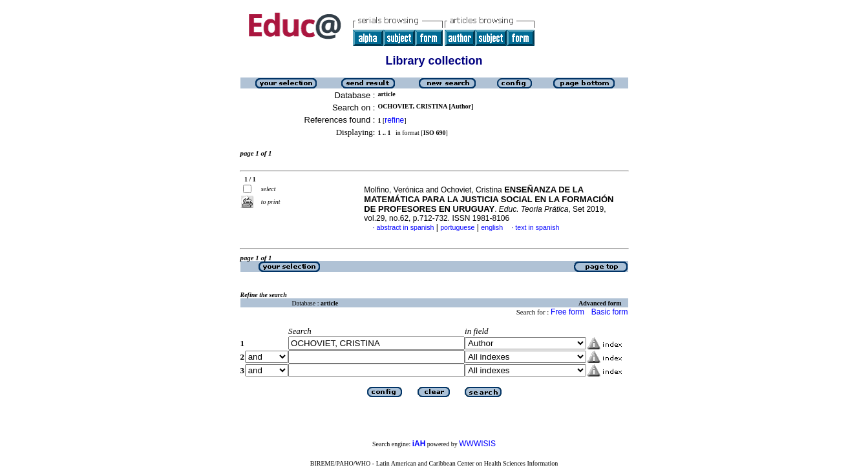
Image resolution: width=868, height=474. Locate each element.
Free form (567, 312)
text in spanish (537, 227)
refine (394, 120)
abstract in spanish (406, 227)
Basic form (610, 312)
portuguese (457, 227)
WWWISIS (477, 444)
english (492, 227)
